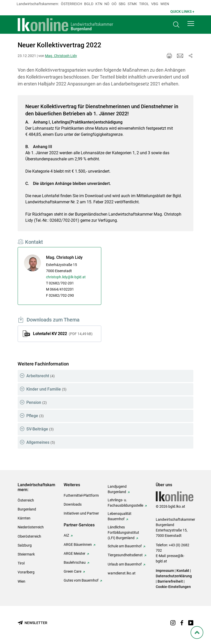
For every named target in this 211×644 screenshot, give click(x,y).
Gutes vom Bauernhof (81, 580)
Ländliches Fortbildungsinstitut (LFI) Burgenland (123, 532)
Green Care (73, 571)
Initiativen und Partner (81, 513)
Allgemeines (41, 442)
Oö (114, 4)
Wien (165, 4)
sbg (122, 4)
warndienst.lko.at (122, 573)
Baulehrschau (75, 562)
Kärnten (24, 518)
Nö (107, 4)
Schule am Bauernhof (125, 546)
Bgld (89, 4)
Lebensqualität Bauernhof (120, 516)
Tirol (144, 4)
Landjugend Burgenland (117, 489)
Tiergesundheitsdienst (125, 555)
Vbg (155, 4)
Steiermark (26, 554)
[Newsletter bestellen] (32, 623)
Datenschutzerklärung (174, 576)
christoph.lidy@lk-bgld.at (66, 277)
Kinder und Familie (46, 389)
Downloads (73, 504)
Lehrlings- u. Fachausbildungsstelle (125, 503)
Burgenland (27, 509)
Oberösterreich (29, 536)
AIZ (66, 535)
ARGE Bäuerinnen (78, 545)
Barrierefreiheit (170, 581)
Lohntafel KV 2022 (63, 334)
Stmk (132, 4)
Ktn (99, 4)
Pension (37, 402)
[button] (191, 24)
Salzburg (25, 545)
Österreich (71, 4)
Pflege (35, 416)
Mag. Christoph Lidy (61, 56)
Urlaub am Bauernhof (125, 564)
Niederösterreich (31, 527)
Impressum (165, 571)
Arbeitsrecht (41, 376)
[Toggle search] (176, 25)
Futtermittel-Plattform (81, 495)
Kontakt (183, 571)
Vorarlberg (26, 572)
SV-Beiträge (40, 429)
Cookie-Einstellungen (173, 587)
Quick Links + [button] (182, 12)
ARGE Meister (75, 553)
